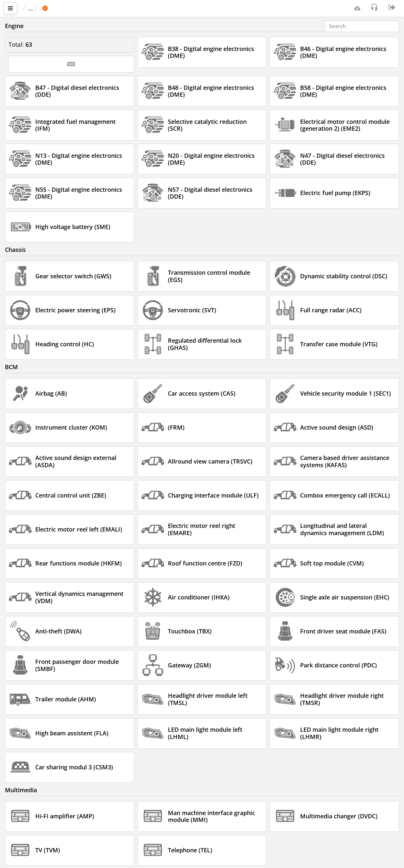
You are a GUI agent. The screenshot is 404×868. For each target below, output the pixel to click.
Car (58, 8)
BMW (79, 8)
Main (33, 8)
